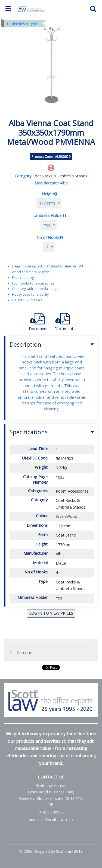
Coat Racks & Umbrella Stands (60, 176)
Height (48, 194)
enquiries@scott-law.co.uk (51, 820)
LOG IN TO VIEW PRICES (51, 613)
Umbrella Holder (48, 216)
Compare (21, 653)
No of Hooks (48, 237)
